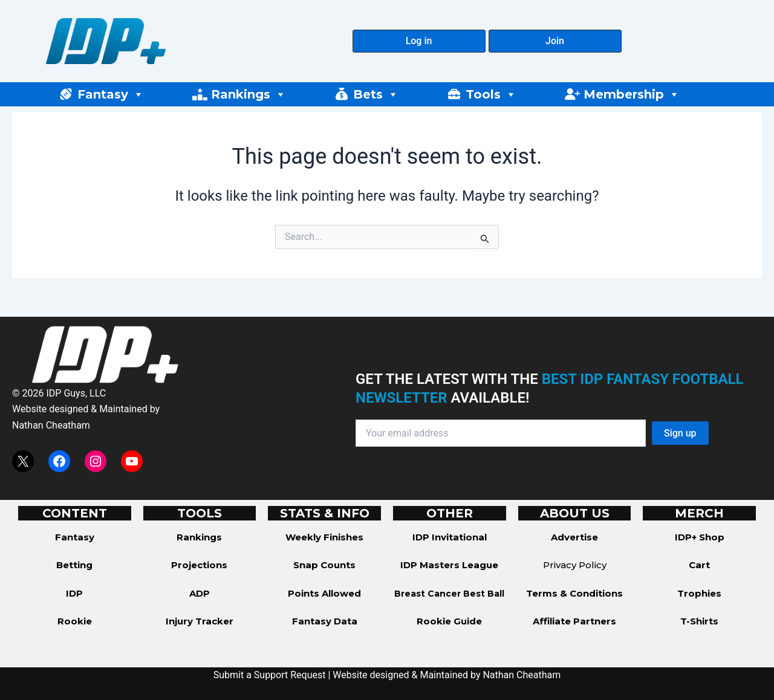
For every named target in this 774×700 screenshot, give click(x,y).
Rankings (249, 94)
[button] (419, 41)
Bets (376, 94)
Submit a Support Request (270, 675)
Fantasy (111, 94)
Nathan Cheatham (51, 425)
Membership (632, 94)
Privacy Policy (575, 565)
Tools (491, 94)
